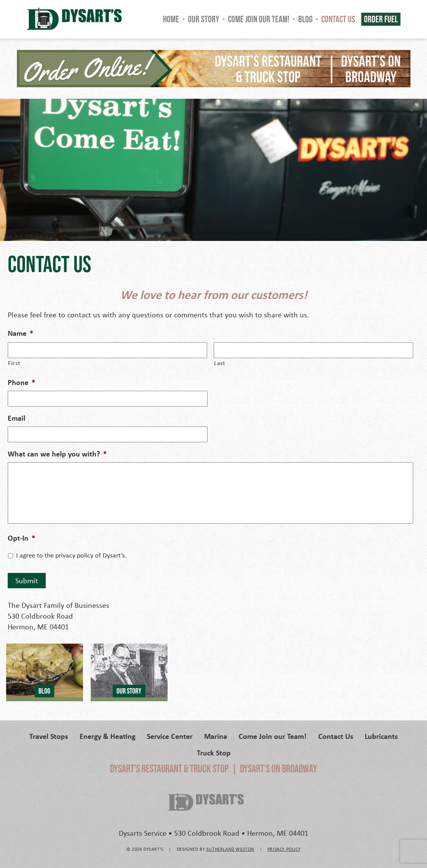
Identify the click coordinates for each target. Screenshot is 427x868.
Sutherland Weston (230, 849)
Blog (305, 19)
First (14, 363)
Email (17, 418)
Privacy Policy (284, 849)
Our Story (204, 19)
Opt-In (22, 538)
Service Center (170, 736)
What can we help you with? (57, 454)
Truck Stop (214, 753)
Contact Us (338, 19)
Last (220, 363)
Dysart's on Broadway (278, 768)
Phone (22, 382)
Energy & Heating (107, 736)
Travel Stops (49, 736)
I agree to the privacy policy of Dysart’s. (71, 555)
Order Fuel (381, 19)
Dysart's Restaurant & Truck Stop (169, 768)
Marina (216, 736)
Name (21, 333)
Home (171, 19)
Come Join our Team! (259, 19)
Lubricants (381, 736)
